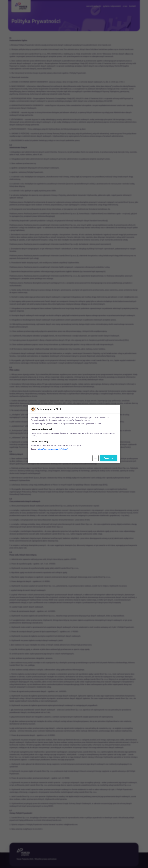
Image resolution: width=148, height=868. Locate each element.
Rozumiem (109, 458)
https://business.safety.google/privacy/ (53, 449)
